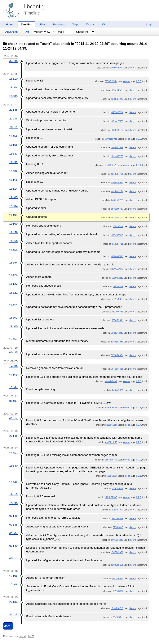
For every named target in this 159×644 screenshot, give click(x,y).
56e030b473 (111, 165)
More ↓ (8, 626)
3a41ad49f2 (117, 269)
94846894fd (117, 68)
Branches (59, 24)
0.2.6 (139, 381)
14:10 (13, 375)
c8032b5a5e (117, 565)
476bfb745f (118, 488)
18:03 (13, 96)
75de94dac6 (117, 333)
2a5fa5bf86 (118, 390)
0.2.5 (139, 408)
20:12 (13, 127)
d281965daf (111, 425)
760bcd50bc (111, 139)
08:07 (13, 401)
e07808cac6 (117, 540)
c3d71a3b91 (117, 552)
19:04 (13, 206)
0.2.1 (139, 476)
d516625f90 (117, 256)
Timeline (27, 24)
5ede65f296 (117, 156)
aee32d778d (117, 174)
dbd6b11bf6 (111, 442)
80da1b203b (117, 342)
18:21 (13, 293)
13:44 (13, 387)
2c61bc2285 (117, 200)
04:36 (13, 61)
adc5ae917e (117, 191)
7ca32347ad (117, 218)
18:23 (13, 275)
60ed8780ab (117, 182)
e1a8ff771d (118, 244)
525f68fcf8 (118, 527)
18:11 (13, 305)
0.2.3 (139, 442)
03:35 (13, 525)
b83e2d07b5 (117, 608)
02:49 (13, 546)
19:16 (13, 180)
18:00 (13, 327)
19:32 (13, 162)
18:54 (13, 263)
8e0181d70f (111, 476)
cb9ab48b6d (117, 90)
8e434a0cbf (118, 518)
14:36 (13, 366)
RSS (31, 636)
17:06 (13, 576)
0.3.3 (139, 81)
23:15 (13, 615)
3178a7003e (117, 355)
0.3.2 (139, 139)
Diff (27, 32)
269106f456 (117, 312)
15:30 (13, 503)
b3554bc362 (111, 460)
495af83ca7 (118, 510)
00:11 (13, 559)
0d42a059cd (117, 369)
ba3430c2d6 (117, 99)
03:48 (13, 516)
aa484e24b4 (111, 381)
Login (150, 24)
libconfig (34, 7)
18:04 (13, 88)
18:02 (13, 318)
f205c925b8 (111, 497)
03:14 (13, 418)
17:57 (13, 339)
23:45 (13, 436)
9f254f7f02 (118, 591)
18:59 (13, 232)
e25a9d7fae (117, 617)
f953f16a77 (118, 578)
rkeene (133, 68)
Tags (75, 24)
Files (43, 24)
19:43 (13, 154)
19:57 (13, 453)
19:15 (13, 494)
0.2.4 (139, 425)
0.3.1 (139, 165)
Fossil (22, 636)
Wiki (105, 24)
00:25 (13, 353)
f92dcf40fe (118, 286)
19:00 (13, 224)
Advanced (11, 32)
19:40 (13, 466)
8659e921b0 (117, 130)
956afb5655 (111, 408)
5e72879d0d (117, 299)
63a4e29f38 (117, 121)
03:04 (13, 533)
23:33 (13, 602)
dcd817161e (117, 147)
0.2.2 (139, 460)
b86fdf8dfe (118, 226)
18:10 (13, 79)
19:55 (13, 145)
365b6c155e (111, 81)
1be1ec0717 (117, 209)
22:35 (13, 110)
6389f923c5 (118, 278)
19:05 (13, 197)
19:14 (13, 189)
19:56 (13, 136)
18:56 (13, 241)
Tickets (90, 24)
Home (10, 24)
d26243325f (117, 112)
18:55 (13, 250)
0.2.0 (139, 497)
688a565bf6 (117, 235)
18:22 (13, 284)
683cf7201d (118, 320)
